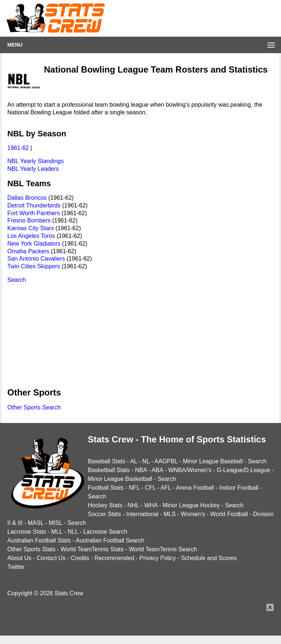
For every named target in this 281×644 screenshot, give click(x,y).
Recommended (114, 558)
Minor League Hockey (191, 505)
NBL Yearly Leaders (33, 169)
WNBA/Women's (190, 470)
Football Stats (106, 488)
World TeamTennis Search (163, 549)
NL (146, 461)
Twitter (16, 567)
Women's (193, 514)
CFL (150, 488)
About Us (19, 558)
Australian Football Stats (39, 540)
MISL (55, 523)
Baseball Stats (106, 461)
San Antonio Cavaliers (36, 259)
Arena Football (195, 488)
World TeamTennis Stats (92, 549)
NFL (134, 488)
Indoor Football (239, 488)
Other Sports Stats (31, 549)
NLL (73, 532)
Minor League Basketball (120, 479)
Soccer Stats (104, 514)
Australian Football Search (110, 540)
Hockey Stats (105, 505)
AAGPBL (166, 461)
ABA (157, 470)
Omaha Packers (28, 251)
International (142, 514)
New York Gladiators (34, 244)
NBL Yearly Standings (35, 161)
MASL (36, 523)
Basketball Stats (109, 470)
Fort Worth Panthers (34, 213)
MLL (57, 532)
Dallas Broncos (27, 198)
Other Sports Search (34, 407)
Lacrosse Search (105, 532)
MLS (170, 514)
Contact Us (51, 558)
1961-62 (18, 148)
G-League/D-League (243, 470)
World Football (229, 514)
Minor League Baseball (213, 461)
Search (17, 280)
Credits (80, 558)
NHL (133, 505)
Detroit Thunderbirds (34, 205)
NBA (141, 470)
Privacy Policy (158, 558)
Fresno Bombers (29, 220)
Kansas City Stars (31, 228)
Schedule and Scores (209, 558)
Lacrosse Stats (27, 532)
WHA (151, 505)
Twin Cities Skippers (34, 266)
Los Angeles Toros (31, 236)
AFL (166, 488)
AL (134, 461)
